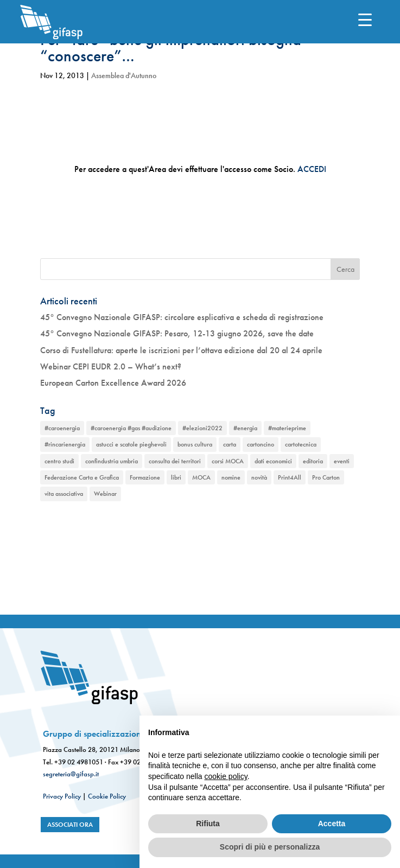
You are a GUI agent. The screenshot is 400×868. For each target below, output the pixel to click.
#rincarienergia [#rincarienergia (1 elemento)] (65, 444)
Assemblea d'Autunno (124, 75)
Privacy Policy (62, 796)
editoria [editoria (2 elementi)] (313, 461)
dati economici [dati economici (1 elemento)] (273, 461)
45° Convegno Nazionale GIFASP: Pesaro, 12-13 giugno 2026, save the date (177, 333)
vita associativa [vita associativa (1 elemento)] (64, 494)
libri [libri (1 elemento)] (176, 477)
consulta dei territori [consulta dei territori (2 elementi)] (175, 461)
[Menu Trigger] (365, 19)
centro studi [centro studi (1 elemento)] (59, 461)
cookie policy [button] (226, 776)
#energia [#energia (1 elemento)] (245, 428)
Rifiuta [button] (208, 824)
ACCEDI (312, 169)
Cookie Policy (107, 796)
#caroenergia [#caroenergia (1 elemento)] (62, 428)
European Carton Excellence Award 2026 (113, 383)
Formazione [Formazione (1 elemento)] (145, 477)
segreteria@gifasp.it (71, 774)
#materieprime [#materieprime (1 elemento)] (287, 428)
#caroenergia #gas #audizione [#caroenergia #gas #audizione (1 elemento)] (131, 428)
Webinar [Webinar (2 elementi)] (105, 494)
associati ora (70, 825)
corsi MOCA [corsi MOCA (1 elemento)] (228, 461)
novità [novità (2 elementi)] (259, 477)
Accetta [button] (332, 824)
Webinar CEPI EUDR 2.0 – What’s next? (111, 366)
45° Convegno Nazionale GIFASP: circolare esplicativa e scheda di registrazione (182, 317)
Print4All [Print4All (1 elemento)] (290, 477)
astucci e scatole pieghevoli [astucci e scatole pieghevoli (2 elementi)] (131, 444)
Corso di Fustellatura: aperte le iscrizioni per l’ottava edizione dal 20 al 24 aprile (181, 350)
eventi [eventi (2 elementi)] (342, 461)
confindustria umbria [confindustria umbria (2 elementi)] (112, 461)
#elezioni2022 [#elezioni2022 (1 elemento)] (202, 428)
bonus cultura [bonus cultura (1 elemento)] (195, 444)
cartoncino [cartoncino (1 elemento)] (261, 444)
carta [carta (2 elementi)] (230, 444)
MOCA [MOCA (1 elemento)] (201, 477)
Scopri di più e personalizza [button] (270, 847)
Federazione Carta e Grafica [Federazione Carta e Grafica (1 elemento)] (82, 477)
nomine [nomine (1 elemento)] (231, 477)
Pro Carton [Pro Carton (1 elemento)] (326, 477)
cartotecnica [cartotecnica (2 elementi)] (301, 444)
